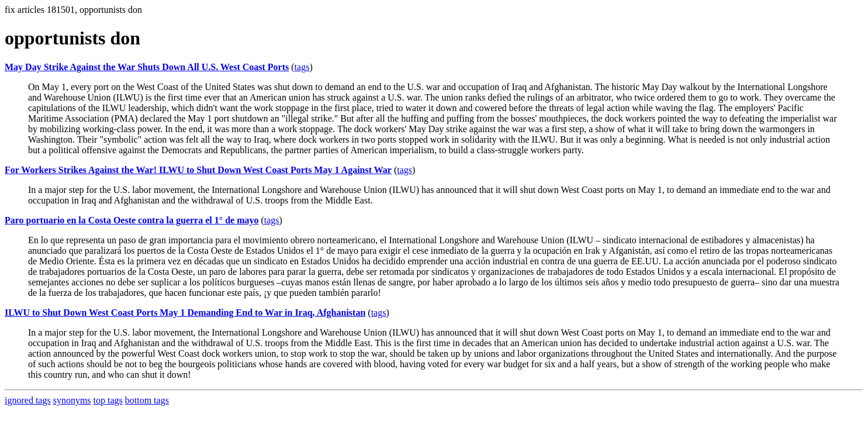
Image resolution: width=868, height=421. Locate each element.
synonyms (72, 400)
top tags (108, 400)
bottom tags (147, 400)
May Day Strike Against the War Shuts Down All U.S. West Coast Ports (147, 67)
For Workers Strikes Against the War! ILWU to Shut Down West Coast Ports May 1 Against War (198, 170)
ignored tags (28, 400)
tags (302, 67)
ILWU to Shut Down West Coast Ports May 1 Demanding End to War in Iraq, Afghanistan (185, 313)
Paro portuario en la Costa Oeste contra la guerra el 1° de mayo (132, 220)
